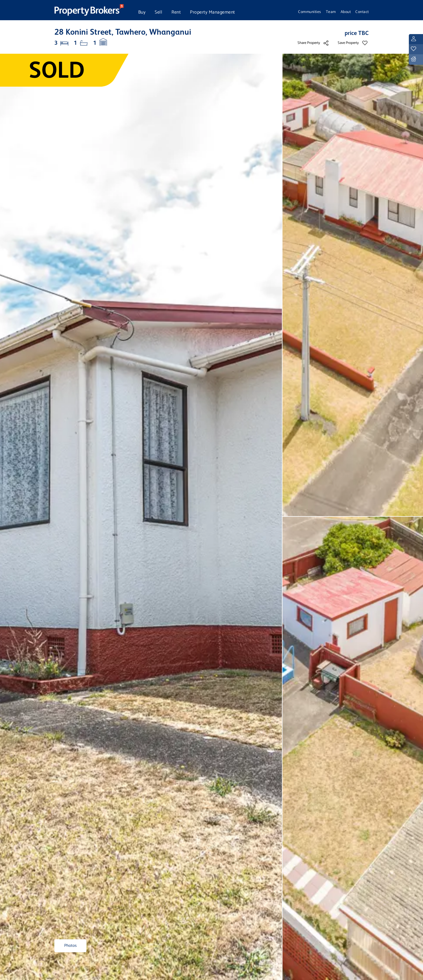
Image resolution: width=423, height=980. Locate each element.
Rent (176, 12)
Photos (70, 946)
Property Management (213, 12)
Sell (158, 12)
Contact (362, 12)
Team (331, 12)
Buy (142, 12)
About (346, 12)
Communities (310, 12)
